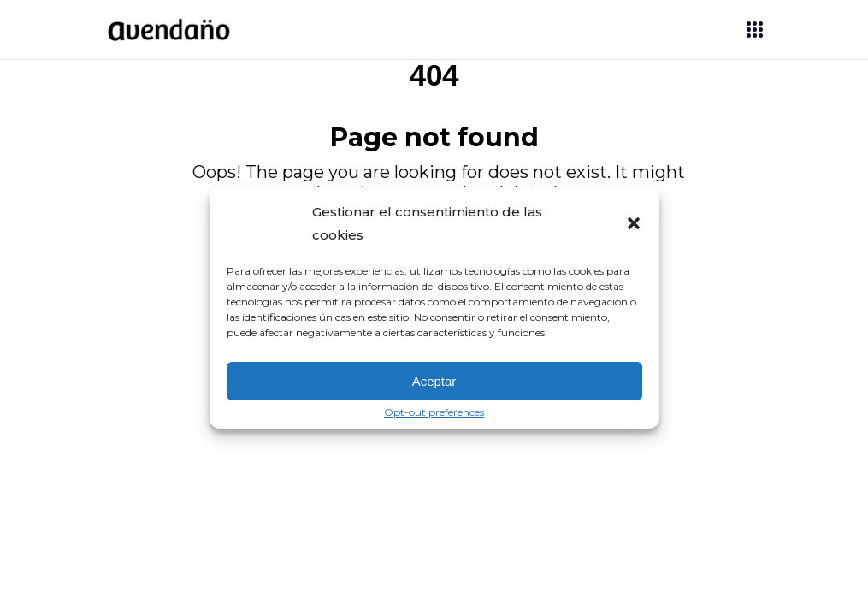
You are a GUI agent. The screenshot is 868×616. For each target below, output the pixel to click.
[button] (634, 223)
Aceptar (434, 381)
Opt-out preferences (434, 412)
